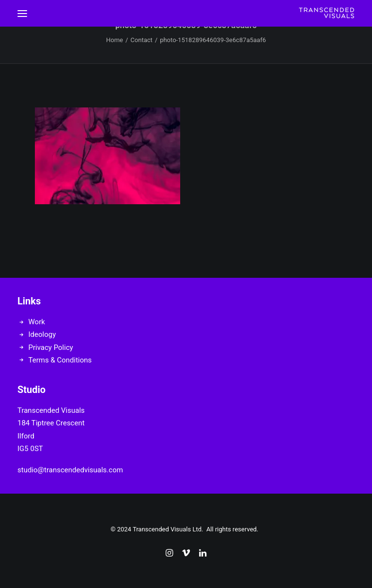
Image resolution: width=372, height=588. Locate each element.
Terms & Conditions (60, 360)
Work (37, 322)
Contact (141, 40)
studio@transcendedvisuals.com (70, 470)
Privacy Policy (51, 347)
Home (115, 40)
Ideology (42, 334)
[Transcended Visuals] (326, 13)
